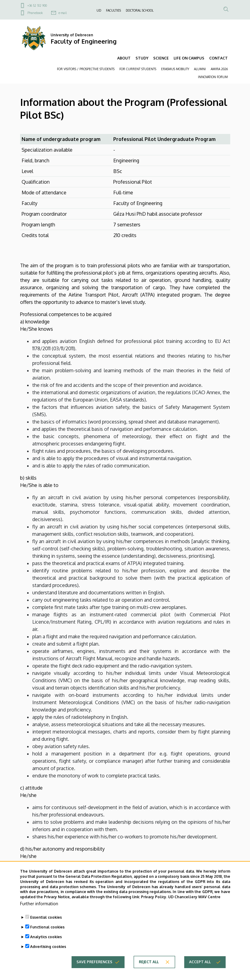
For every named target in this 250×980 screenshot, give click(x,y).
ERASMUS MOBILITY (175, 69)
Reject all (149, 970)
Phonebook (35, 13)
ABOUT (124, 58)
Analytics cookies (46, 945)
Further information (39, 912)
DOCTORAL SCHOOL (140, 10)
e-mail (63, 13)
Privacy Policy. (154, 905)
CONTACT (218, 58)
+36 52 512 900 (37, 5)
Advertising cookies (48, 955)
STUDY (142, 58)
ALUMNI (200, 69)
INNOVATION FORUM (213, 77)
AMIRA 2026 (219, 69)
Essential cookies (46, 926)
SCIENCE (161, 58)
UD (99, 10)
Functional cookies (47, 935)
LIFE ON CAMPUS (189, 58)
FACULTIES (113, 10)
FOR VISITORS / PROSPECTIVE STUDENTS (86, 69)
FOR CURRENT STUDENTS (138, 69)
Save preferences (94, 970)
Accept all (200, 970)
